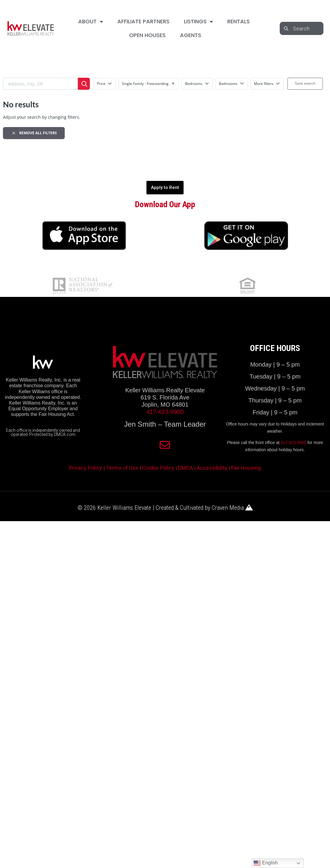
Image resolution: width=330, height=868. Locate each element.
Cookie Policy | (160, 468)
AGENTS (191, 35)
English (266, 863)
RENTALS (239, 21)
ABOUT (91, 22)
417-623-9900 (165, 412)
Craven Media (232, 508)
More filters (267, 84)
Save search (305, 83)
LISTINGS (198, 22)
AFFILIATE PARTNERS (143, 21)
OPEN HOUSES (147, 35)
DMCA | (187, 468)
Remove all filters (34, 133)
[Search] (84, 84)
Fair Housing (246, 468)
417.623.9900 (293, 443)
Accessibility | (214, 468)
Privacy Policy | (88, 468)
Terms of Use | (124, 468)
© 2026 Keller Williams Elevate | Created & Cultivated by (145, 508)
